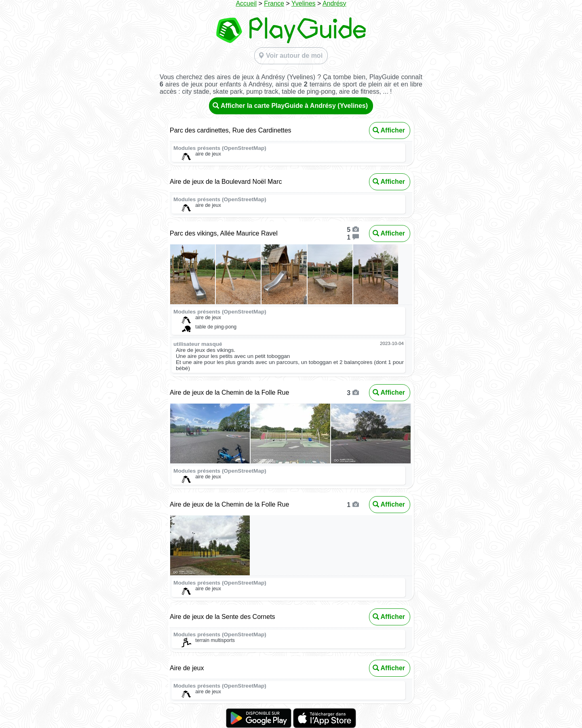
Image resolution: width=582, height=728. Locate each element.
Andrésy (334, 3)
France (274, 3)
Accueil (246, 3)
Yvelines (304, 3)
